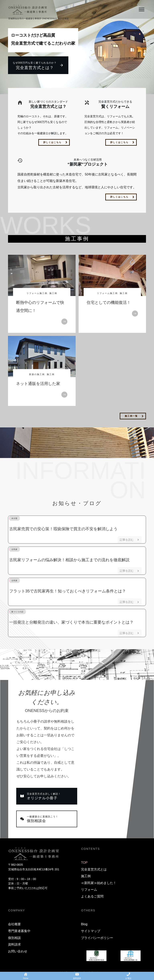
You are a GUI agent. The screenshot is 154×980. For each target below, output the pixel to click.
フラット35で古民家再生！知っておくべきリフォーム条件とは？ (68, 591)
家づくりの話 (17, 612)
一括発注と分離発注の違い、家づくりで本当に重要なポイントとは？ (71, 622)
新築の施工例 (37, 374)
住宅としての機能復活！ (109, 302)
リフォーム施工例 (37, 293)
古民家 (14, 549)
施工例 (53, 293)
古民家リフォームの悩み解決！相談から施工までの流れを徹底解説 (69, 560)
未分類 (14, 518)
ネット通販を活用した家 (38, 384)
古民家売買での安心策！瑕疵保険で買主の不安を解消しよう (63, 529)
